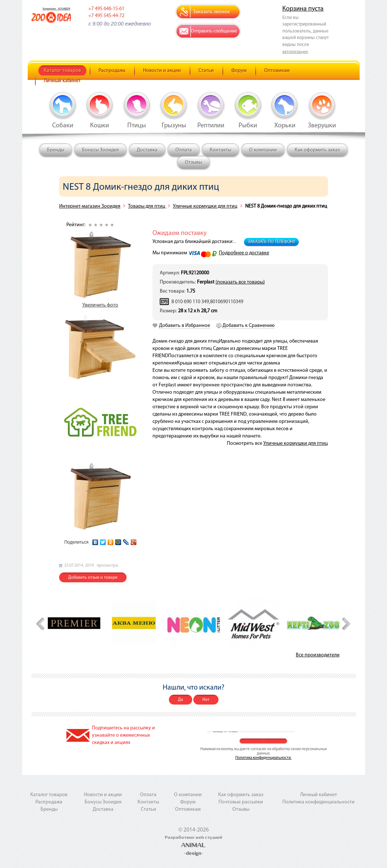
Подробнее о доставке (244, 253)
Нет (206, 700)
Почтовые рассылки (241, 802)
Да (181, 700)
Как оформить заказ (317, 150)
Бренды (56, 150)
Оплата (184, 150)
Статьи (206, 71)
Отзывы (193, 163)
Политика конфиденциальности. (263, 758)
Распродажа (112, 71)
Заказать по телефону (271, 242)
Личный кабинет (62, 81)
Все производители (318, 655)
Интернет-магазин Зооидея (90, 206)
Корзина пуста (303, 9)
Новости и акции (162, 71)
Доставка (147, 150)
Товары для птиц (147, 206)
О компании (263, 150)
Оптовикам (277, 71)
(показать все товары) (240, 282)
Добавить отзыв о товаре (93, 578)
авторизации (295, 52)
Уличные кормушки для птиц (205, 206)
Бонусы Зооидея (100, 150)
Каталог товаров (62, 71)
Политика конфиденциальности (318, 802)
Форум (239, 71)
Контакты (220, 150)
